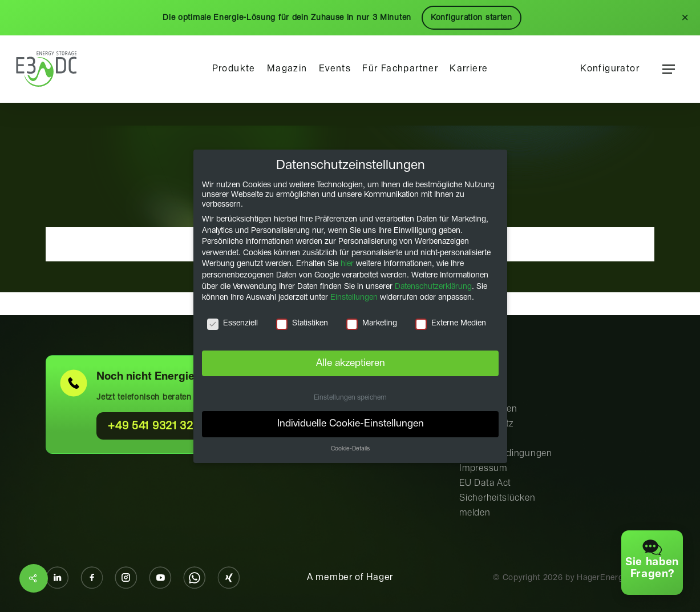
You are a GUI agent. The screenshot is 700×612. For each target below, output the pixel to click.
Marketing (371, 323)
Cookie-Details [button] (350, 449)
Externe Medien (450, 323)
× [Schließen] (685, 18)
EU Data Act (485, 483)
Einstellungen (354, 297)
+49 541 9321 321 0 (158, 426)
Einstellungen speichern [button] (350, 397)
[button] (669, 69)
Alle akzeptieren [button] (350, 363)
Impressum (483, 468)
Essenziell (232, 323)
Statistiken (302, 323)
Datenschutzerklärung (433, 286)
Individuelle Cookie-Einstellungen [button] (350, 424)
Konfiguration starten (472, 18)
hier (347, 264)
